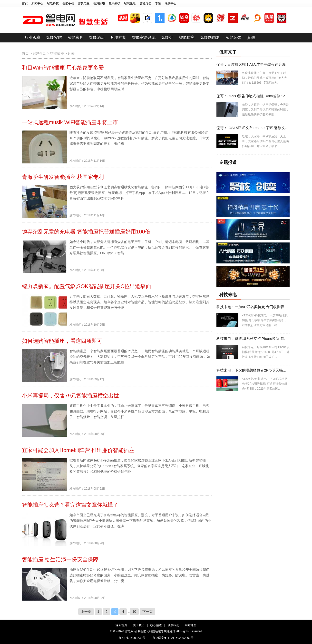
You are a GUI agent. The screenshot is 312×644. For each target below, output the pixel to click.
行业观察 (33, 37)
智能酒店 (97, 37)
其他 (251, 37)
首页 (25, 3)
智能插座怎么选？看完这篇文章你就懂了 (70, 505)
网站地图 (191, 625)
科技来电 (228, 295)
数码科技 (115, 3)
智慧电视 (84, 3)
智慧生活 (130, 3)
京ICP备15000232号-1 (133, 638)
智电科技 (53, 3)
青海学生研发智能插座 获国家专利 (63, 177)
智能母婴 (146, 3)
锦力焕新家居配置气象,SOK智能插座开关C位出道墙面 (87, 286)
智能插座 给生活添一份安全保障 (60, 559)
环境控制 (118, 37)
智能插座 (187, 37)
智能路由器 (210, 37)
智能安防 (54, 37)
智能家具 (76, 37)
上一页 (86, 612)
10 (134, 612)
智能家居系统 (144, 37)
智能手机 (68, 3)
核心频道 (156, 625)
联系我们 (173, 625)
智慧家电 (99, 3)
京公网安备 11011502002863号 (173, 638)
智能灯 (167, 37)
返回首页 (121, 625)
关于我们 (139, 625)
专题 (158, 3)
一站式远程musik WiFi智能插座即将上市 (70, 122)
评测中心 (170, 3)
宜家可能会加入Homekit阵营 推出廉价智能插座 (78, 450)
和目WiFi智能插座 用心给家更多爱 (63, 68)
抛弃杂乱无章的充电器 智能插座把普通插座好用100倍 (86, 232)
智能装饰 (234, 37)
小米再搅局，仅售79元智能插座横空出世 (70, 396)
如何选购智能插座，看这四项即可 (62, 341)
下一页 (147, 612)
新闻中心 (37, 3)
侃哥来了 (228, 52)
